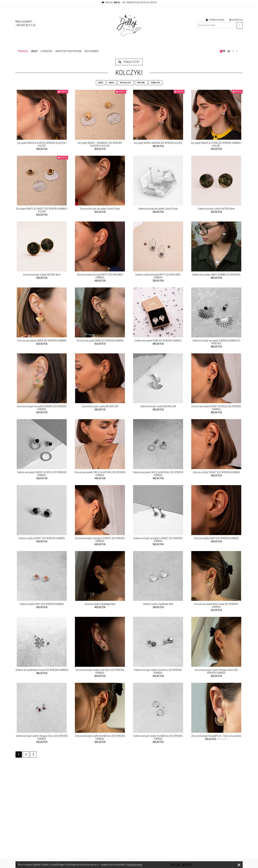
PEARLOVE (155, 83)
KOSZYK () (236, 20)
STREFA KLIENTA (215, 20)
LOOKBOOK (46, 51)
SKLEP (34, 51)
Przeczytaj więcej (134, 865)
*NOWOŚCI (23, 51)
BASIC (101, 83)
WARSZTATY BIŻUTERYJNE (69, 51)
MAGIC (112, 83)
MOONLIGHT (126, 83)
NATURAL (141, 83)
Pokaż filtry (129, 62)
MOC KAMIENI (92, 51)
